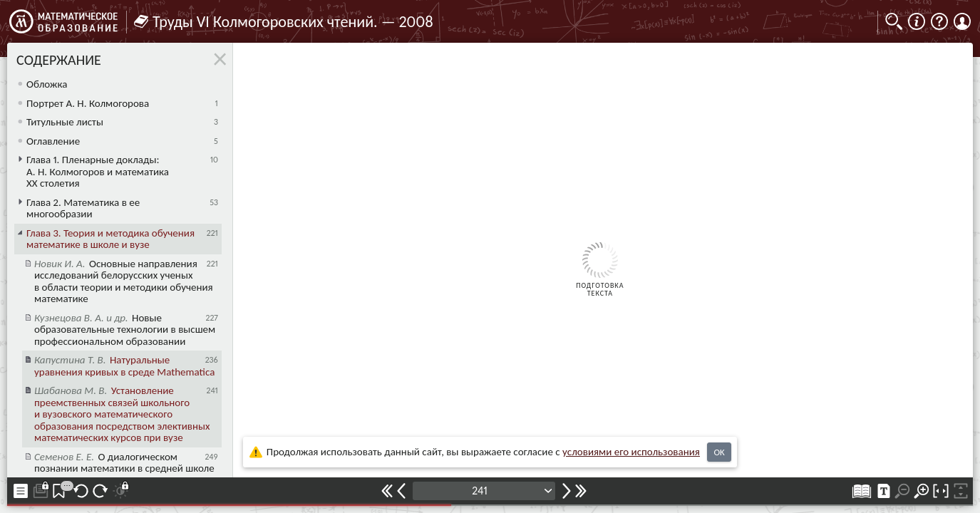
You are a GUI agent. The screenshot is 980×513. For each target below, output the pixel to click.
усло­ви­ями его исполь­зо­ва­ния (631, 452)
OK (719, 452)
